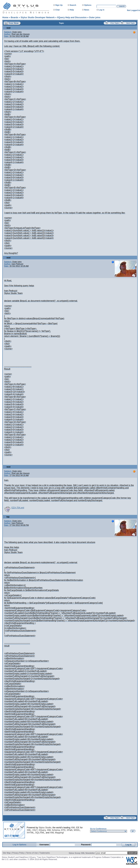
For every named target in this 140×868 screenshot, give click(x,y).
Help (72, 10)
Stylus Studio (45, 828)
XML (29, 830)
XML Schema (53, 830)
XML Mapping (57, 833)
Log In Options (20, 845)
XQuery (42, 830)
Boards (15, 17)
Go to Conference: (98, 829)
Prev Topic (115, 23)
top (7, 517)
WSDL (77, 830)
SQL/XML (40, 833)
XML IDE (75, 828)
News (87, 10)
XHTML (30, 833)
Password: (86, 845)
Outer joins (95, 17)
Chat (57, 10)
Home (5, 17)
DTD (63, 830)
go (133, 831)
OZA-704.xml (18, 508)
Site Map (7, 853)
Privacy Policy (18, 853)
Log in (101, 10)
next (7, 28)
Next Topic (131, 23)
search (122, 6)
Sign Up (59, 5)
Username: (45, 845)
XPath (70, 830)
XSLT (35, 830)
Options (88, 5)
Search (73, 5)
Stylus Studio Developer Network (38, 17)
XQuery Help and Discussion (72, 17)
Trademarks (45, 853)
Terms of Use (32, 853)
